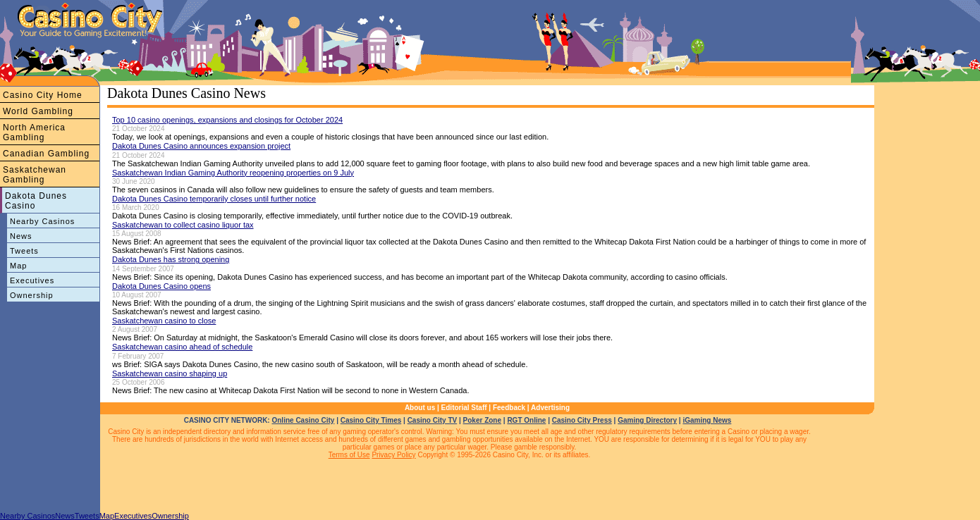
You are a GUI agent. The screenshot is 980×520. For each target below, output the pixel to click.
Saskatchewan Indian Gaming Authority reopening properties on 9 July (233, 173)
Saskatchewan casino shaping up (170, 373)
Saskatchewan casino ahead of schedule (182, 347)
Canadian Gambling (46, 154)
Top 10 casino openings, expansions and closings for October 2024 (227, 120)
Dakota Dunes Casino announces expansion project (201, 146)
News (21, 236)
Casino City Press (582, 420)
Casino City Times (371, 420)
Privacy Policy (393, 455)
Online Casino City (303, 420)
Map (18, 266)
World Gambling (38, 111)
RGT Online (526, 420)
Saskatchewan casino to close (164, 321)
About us (420, 408)
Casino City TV (433, 420)
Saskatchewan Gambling (35, 175)
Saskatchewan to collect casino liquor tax (183, 225)
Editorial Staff (464, 408)
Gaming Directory (647, 420)
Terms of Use (349, 455)
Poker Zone (482, 420)
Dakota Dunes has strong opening (171, 259)
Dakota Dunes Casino (36, 201)
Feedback (509, 408)
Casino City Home (43, 95)
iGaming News (707, 420)
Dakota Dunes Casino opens (161, 286)
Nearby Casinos (42, 221)
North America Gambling (34, 132)
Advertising (550, 408)
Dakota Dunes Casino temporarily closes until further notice (214, 199)
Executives (32, 280)
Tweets (24, 251)
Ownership (32, 295)
